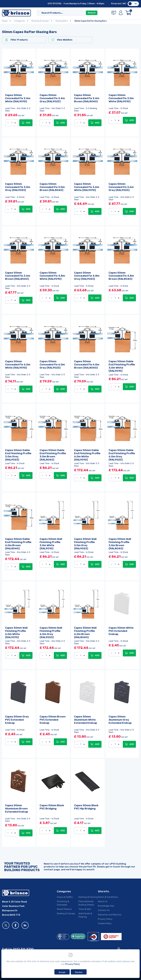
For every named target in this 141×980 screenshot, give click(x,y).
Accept (62, 972)
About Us (8, 4)
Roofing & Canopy (66, 914)
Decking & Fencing (88, 897)
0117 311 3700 (55, 4)
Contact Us (20, 4)
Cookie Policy (105, 923)
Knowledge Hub (106, 906)
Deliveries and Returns (110, 915)
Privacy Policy (105, 919)
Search (92, 13)
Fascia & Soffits (65, 897)
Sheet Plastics (64, 909)
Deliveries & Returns (37, 4)
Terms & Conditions (108, 897)
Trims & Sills (85, 909)
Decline (79, 972)
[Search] (65, 13)
